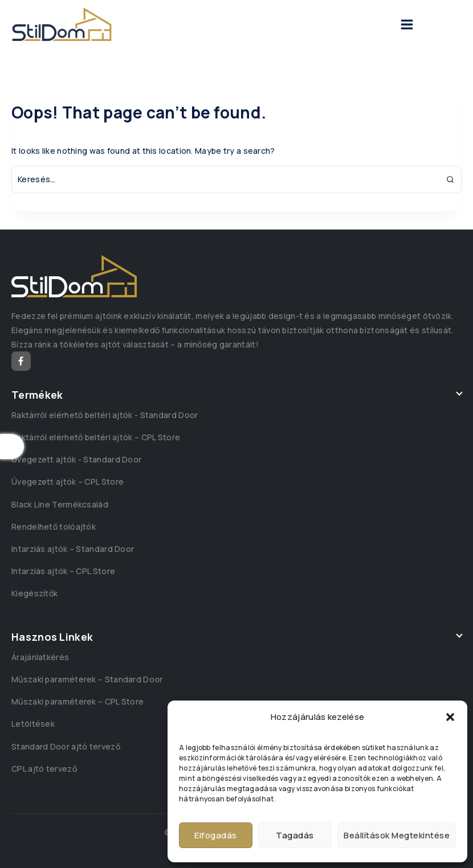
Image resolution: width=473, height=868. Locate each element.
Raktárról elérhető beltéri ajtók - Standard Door (105, 415)
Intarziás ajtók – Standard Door (73, 549)
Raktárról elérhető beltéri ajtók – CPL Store (96, 437)
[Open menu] (407, 24)
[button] (450, 717)
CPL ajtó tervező (44, 769)
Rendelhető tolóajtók (54, 527)
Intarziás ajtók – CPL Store (63, 571)
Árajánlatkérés (40, 657)
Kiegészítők (34, 593)
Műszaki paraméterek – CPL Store (78, 701)
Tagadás (295, 835)
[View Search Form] (438, 24)
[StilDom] (62, 24)
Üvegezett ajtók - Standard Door (76, 459)
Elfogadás (216, 835)
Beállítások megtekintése (397, 835)
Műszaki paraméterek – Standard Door (87, 679)
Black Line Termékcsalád (60, 504)
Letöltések (33, 724)
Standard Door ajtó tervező (66, 746)
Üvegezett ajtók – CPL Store (68, 482)
